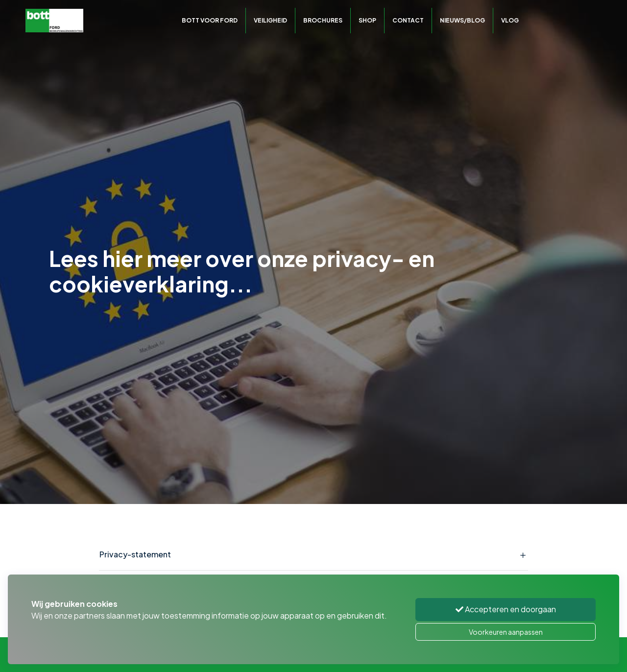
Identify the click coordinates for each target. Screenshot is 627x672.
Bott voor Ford (210, 20)
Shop (367, 20)
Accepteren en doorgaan (506, 609)
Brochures (323, 20)
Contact (408, 20)
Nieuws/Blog (462, 20)
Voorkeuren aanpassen (506, 632)
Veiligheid (270, 20)
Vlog (510, 20)
